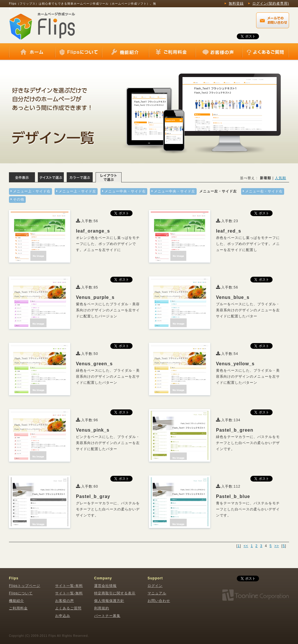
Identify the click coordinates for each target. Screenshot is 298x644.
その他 (19, 199)
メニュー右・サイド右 (264, 191)
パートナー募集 (107, 616)
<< (246, 546)
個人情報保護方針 (109, 601)
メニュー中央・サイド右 (125, 191)
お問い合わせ (159, 601)
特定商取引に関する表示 (115, 593)
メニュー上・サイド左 (77, 191)
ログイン (155, 586)
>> (277, 546)
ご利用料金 (172, 52)
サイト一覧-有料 (69, 586)
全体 (22, 177)
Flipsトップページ (25, 586)
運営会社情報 (105, 586)
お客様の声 (219, 52)
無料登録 (236, 3)
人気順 (281, 178)
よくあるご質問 (265, 52)
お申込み (63, 616)
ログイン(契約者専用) (271, 3)
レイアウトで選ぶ (109, 177)
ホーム (32, 52)
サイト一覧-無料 (69, 593)
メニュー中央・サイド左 (175, 191)
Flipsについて (79, 52)
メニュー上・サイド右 (32, 191)
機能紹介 (125, 52)
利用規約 (102, 608)
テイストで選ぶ (51, 177)
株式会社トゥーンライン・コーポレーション (255, 595)
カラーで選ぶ (80, 177)
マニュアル (157, 593)
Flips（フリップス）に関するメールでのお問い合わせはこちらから (273, 20)
